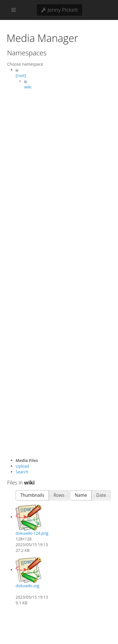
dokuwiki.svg (27, 586)
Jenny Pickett (60, 10)
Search (22, 472)
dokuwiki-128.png (32, 533)
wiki (28, 87)
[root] (21, 75)
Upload (22, 466)
